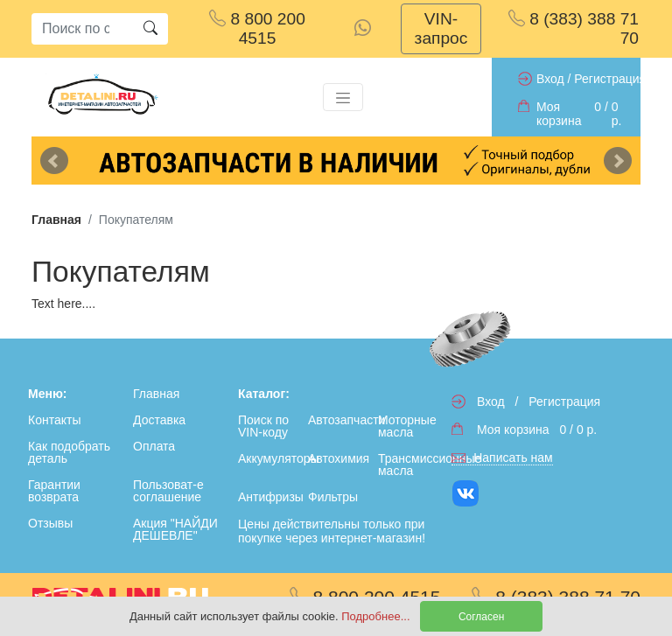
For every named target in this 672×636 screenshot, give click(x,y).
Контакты (54, 420)
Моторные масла (407, 426)
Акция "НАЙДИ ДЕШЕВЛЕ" (175, 529)
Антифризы (269, 497)
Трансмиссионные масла (409, 465)
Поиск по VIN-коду (263, 426)
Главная (56, 220)
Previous (54, 161)
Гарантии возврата (54, 491)
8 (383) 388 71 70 (574, 28)
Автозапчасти (339, 420)
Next (618, 161)
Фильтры (333, 497)
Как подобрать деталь (69, 452)
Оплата (154, 446)
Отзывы (50, 523)
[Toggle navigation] (343, 97)
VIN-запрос (441, 28)
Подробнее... (377, 616)
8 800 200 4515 (257, 28)
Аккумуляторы (269, 458)
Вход (550, 79)
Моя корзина (559, 114)
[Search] (82, 29)
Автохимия (339, 458)
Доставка (159, 420)
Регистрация (610, 79)
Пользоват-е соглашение (168, 491)
